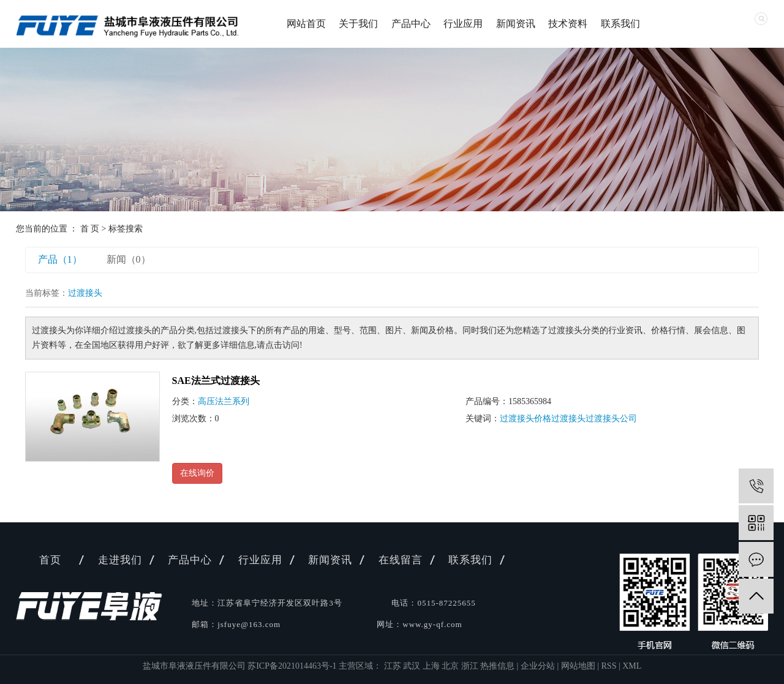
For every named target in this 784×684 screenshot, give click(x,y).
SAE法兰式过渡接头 (216, 381)
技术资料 (568, 24)
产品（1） (60, 259)
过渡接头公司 (611, 419)
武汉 (413, 666)
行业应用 (463, 24)
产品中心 (411, 24)
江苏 (394, 666)
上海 (432, 666)
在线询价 (197, 473)
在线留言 (401, 560)
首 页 (90, 229)
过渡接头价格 (526, 419)
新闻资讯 (516, 24)
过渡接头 (568, 419)
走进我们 (120, 560)
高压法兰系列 (224, 401)
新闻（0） (129, 259)
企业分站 (538, 666)
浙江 (471, 666)
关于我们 (358, 24)
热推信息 (497, 666)
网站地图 (578, 666)
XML (632, 666)
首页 (50, 560)
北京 (451, 666)
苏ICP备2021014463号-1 (292, 666)
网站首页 (306, 24)
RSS (609, 666)
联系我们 (620, 24)
